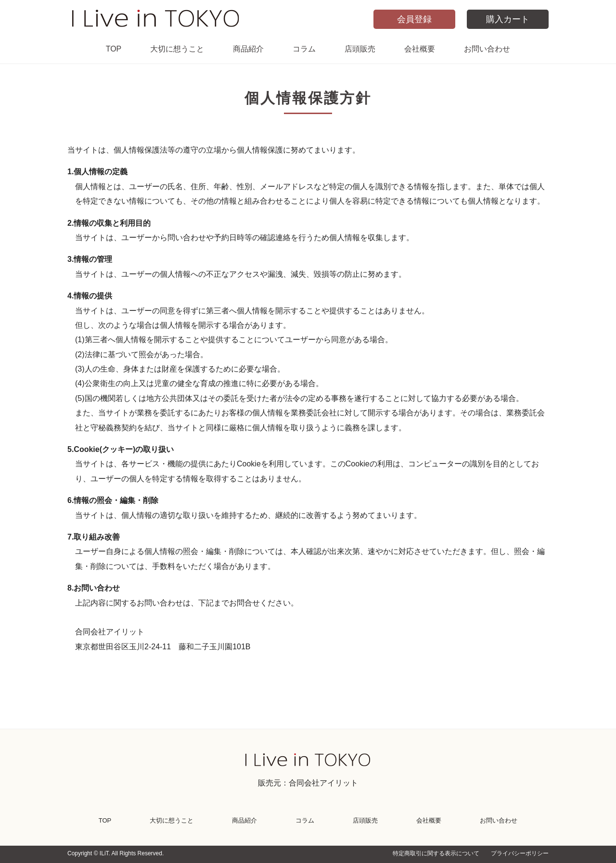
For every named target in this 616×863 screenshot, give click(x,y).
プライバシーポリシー (520, 853)
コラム (304, 49)
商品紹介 (248, 49)
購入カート (508, 19)
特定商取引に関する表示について (436, 853)
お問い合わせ (487, 49)
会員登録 (414, 19)
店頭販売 (360, 49)
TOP (114, 49)
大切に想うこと (177, 49)
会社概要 (420, 49)
